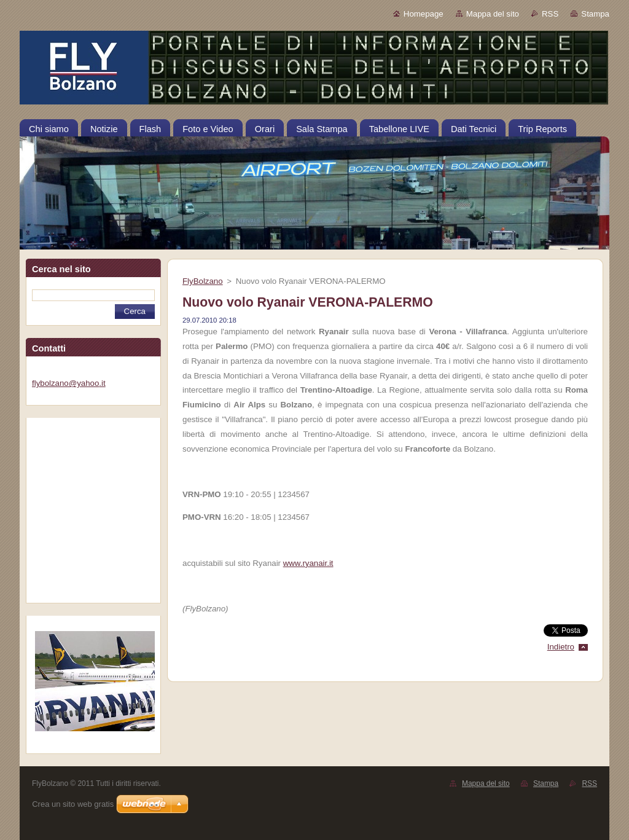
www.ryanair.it (308, 563)
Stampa (595, 14)
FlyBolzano (203, 281)
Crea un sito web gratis (73, 804)
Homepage (424, 14)
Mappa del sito (493, 14)
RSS (550, 14)
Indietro (561, 647)
